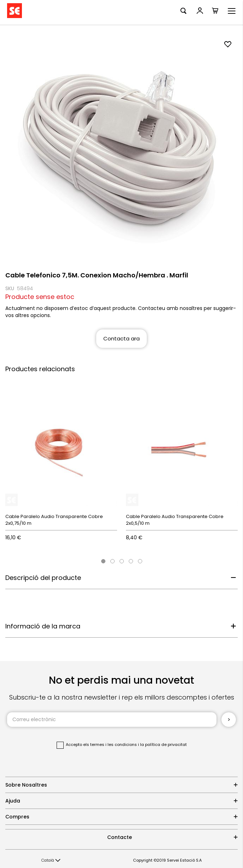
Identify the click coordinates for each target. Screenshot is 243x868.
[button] (51, 861)
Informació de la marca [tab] (43, 626)
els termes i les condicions (110, 745)
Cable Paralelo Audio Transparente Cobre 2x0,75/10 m (54, 520)
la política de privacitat (163, 745)
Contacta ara (121, 338)
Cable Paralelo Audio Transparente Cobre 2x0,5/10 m (175, 520)
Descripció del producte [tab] (43, 578)
